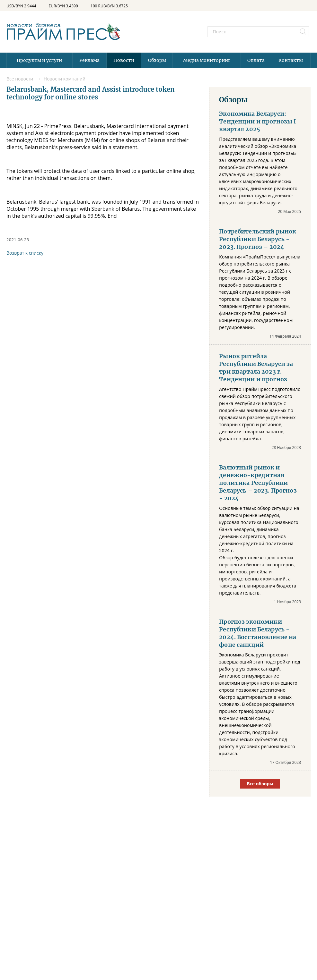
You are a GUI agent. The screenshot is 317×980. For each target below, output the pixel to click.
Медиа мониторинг (207, 60)
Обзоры (157, 60)
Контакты (291, 60)
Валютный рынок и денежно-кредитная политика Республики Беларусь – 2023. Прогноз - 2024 (258, 483)
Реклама (89, 60)
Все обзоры (260, 784)
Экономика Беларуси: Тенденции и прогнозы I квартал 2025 (257, 122)
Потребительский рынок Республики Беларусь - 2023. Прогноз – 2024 (258, 239)
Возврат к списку (25, 253)
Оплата (256, 60)
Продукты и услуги (39, 60)
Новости (124, 60)
